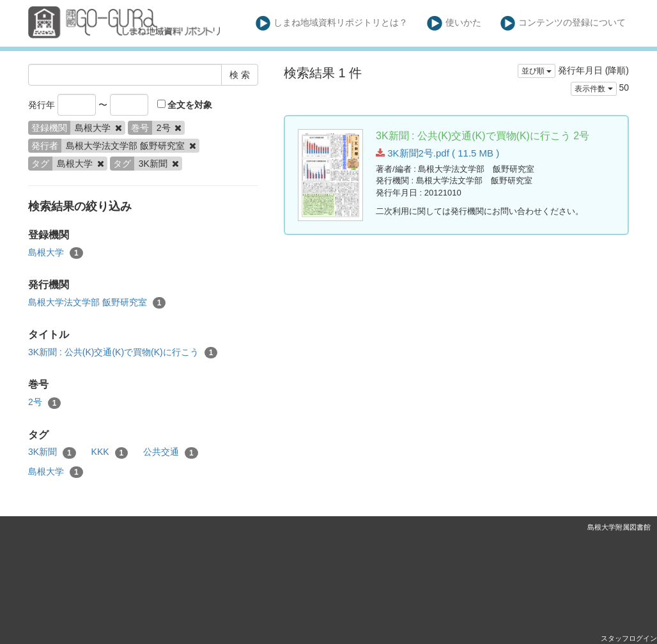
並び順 (537, 71)
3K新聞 (52, 452)
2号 (44, 402)
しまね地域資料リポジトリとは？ (332, 23)
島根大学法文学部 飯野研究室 (97, 303)
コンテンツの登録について (563, 23)
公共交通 (171, 452)
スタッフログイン (629, 638)
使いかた (454, 23)
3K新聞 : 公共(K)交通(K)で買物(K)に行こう (123, 353)
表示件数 (593, 89)
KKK (110, 452)
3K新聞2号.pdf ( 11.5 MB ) (437, 153)
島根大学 (56, 253)
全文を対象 (185, 105)
